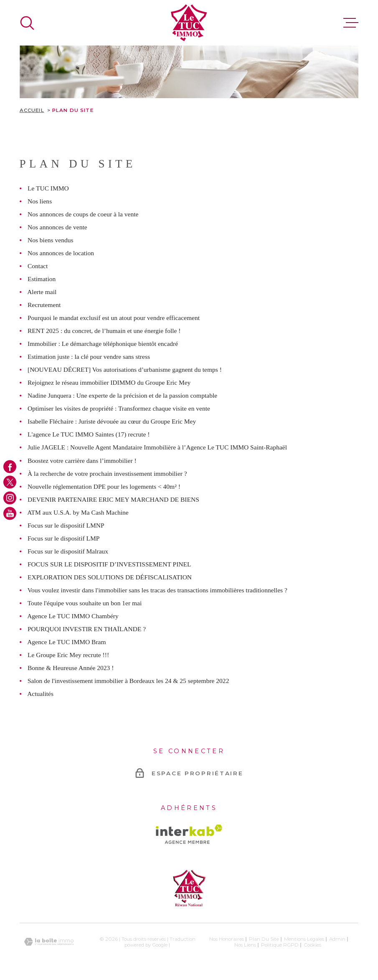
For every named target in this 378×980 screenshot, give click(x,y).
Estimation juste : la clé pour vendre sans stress (89, 357)
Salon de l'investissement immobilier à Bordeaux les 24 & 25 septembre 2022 (128, 681)
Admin (337, 939)
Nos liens (40, 201)
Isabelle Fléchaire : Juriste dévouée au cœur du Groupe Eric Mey (112, 421)
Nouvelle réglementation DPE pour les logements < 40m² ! (104, 486)
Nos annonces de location (61, 253)
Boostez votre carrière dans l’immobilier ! (82, 461)
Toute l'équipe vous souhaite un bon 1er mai (85, 603)
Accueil (32, 110)
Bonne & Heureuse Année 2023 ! (71, 668)
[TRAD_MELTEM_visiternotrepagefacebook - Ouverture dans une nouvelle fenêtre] (10, 467)
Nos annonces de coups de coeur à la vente (83, 214)
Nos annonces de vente (57, 227)
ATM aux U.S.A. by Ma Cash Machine (78, 512)
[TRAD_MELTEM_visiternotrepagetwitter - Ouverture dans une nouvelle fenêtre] (10, 482)
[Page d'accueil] (189, 23)
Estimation (42, 279)
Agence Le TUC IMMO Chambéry (73, 616)
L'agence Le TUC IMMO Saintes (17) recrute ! (89, 434)
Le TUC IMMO (48, 188)
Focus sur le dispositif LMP (63, 538)
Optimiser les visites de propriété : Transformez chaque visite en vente (119, 408)
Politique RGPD (280, 945)
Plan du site (264, 939)
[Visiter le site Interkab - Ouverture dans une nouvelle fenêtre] (189, 834)
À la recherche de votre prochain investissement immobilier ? (107, 473)
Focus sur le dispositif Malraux (68, 551)
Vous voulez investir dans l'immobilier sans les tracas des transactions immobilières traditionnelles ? (157, 590)
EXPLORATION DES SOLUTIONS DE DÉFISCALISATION (110, 577)
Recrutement (44, 305)
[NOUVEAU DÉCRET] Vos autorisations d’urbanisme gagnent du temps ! (125, 369)
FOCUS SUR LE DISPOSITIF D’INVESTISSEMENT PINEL (109, 564)
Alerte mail (42, 292)
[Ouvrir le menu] (351, 23)
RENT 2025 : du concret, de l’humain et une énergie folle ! (104, 331)
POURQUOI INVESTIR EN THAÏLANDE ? (87, 629)
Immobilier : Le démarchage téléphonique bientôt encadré (103, 344)
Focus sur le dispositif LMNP (66, 525)
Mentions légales (304, 939)
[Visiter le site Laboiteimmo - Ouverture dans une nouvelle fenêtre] (49, 942)
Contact (38, 266)
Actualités (40, 694)
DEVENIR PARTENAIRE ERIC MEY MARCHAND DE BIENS (113, 499)
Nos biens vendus (50, 240)
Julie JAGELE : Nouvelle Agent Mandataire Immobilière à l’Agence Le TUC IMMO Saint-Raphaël (157, 447)
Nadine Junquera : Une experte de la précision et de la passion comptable (122, 395)
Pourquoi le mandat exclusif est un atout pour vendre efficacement (114, 318)
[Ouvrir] (27, 23)
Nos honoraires (227, 939)
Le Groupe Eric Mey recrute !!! (68, 655)
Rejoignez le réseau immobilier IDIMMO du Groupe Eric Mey (109, 382)
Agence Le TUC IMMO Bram (66, 642)
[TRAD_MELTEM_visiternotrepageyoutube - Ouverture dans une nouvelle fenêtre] (10, 513)
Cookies (312, 945)
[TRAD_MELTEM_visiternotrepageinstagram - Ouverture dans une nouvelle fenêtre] (10, 498)
